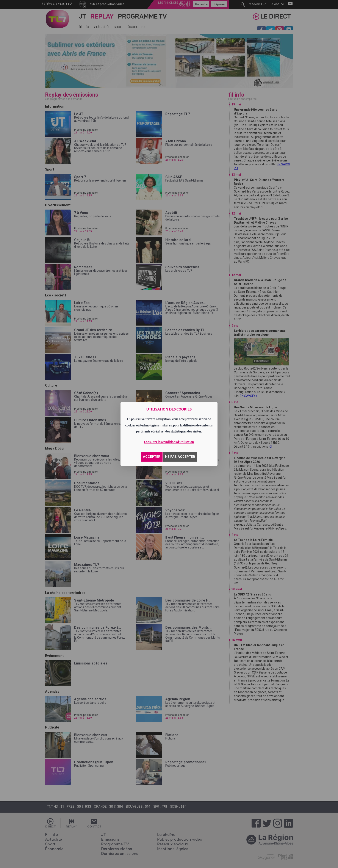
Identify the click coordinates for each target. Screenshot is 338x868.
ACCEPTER (152, 457)
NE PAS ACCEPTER (180, 457)
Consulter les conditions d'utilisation (169, 442)
